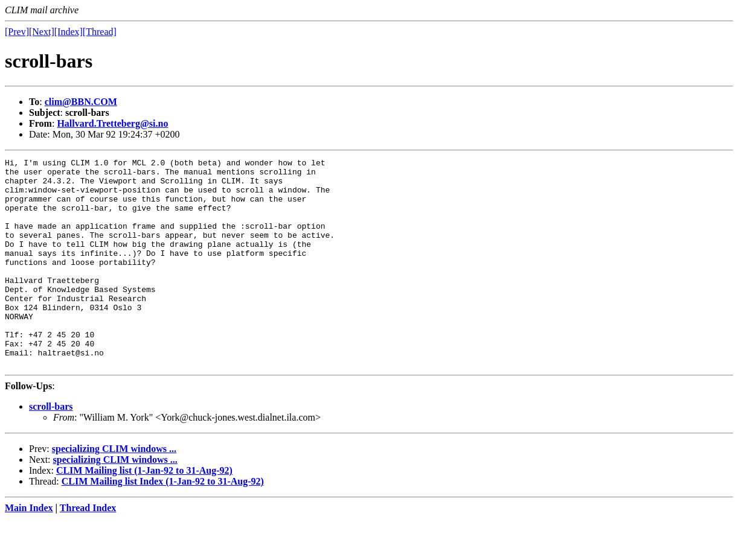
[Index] (69, 32)
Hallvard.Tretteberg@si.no (112, 123)
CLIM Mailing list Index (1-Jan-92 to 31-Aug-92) (163, 523)
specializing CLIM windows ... (114, 490)
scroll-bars (51, 448)
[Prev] (17, 32)
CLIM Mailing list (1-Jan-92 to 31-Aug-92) (144, 512)
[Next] (42, 32)
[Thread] (100, 32)
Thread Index (88, 549)
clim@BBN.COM (81, 102)
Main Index (29, 549)
